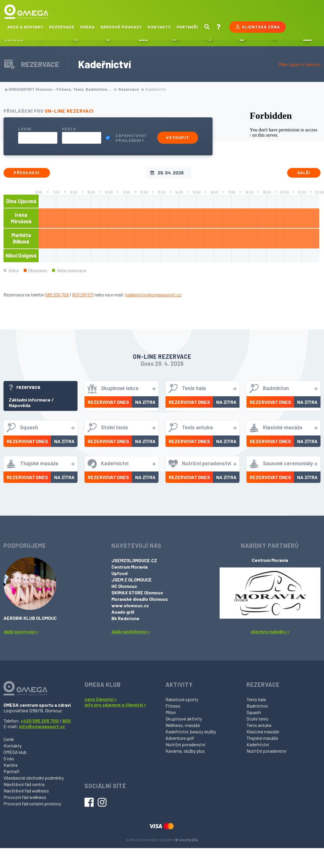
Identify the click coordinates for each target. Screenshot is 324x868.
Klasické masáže (263, 731)
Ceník (9, 739)
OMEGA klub (15, 752)
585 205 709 (57, 295)
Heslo (69, 129)
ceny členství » (101, 699)
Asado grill (123, 612)
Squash (254, 712)
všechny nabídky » (270, 631)
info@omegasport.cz (42, 726)
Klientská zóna (257, 27)
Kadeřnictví (258, 744)
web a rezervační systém (162, 839)
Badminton (257, 706)
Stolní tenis (257, 719)
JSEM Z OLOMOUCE (132, 580)
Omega (87, 27)
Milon (171, 712)
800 (67, 721)
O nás (9, 758)
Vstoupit (178, 137)
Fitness (173, 706)
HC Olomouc (124, 586)
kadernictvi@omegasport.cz (153, 295)
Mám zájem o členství (300, 64)
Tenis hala (256, 699)
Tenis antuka (259, 725)
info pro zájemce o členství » (115, 705)
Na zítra (145, 402)
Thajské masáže (262, 738)
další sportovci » (21, 631)
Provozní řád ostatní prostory (32, 803)
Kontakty (159, 27)
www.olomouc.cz (130, 605)
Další (304, 173)
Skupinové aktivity (184, 719)
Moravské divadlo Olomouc (140, 599)
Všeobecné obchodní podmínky (34, 778)
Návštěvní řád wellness (26, 791)
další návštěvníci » (131, 631)
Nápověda (20, 405)
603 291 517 (83, 295)
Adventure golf (180, 738)
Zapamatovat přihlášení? (131, 138)
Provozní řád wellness (25, 797)
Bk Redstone (125, 618)
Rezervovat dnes (108, 402)
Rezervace (62, 27)
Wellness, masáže (183, 725)
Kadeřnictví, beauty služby (191, 731)
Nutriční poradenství (185, 744)
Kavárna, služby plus (185, 751)
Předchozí (27, 173)
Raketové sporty (182, 699)
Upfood (119, 573)
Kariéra (11, 765)
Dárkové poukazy (121, 27)
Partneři (187, 27)
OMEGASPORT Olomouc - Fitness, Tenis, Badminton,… (61, 89)
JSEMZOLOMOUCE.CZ (134, 560)
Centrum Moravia (130, 567)
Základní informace (30, 400)
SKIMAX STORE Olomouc (137, 592)
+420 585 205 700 (40, 721)
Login (25, 129)
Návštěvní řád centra (24, 784)
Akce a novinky (25, 27)
